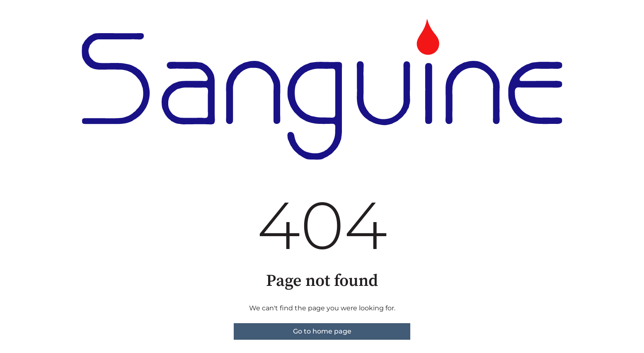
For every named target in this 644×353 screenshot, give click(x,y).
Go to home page (322, 331)
